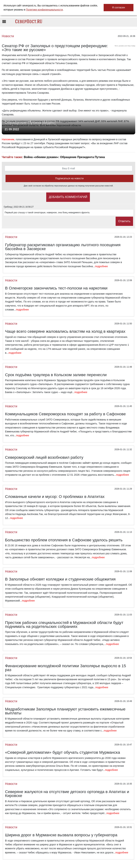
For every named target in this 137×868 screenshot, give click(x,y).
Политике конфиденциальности (44, 10)
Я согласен (118, 7)
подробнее (102, 266)
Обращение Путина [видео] (30, 123)
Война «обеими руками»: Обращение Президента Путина (64, 157)
